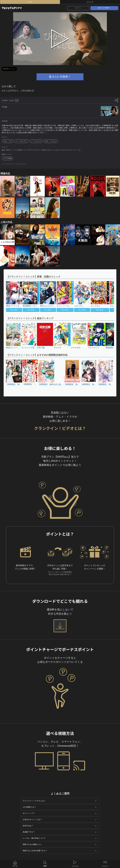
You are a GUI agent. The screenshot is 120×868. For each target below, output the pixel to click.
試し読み (14, 310)
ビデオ (30, 2)
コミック (90, 2)
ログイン (78, 8)
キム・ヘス (8, 141)
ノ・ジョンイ (36, 141)
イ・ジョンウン (21, 141)
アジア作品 (8, 158)
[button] (108, 297)
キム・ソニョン (51, 141)
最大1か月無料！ (104, 8)
